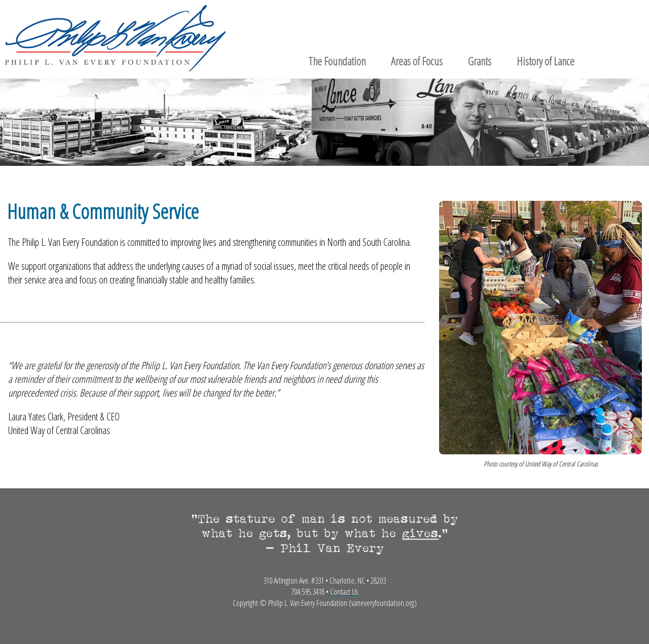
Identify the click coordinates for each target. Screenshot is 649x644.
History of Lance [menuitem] (546, 61)
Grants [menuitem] (480, 61)
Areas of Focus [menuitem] (417, 61)
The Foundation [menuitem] (337, 61)
